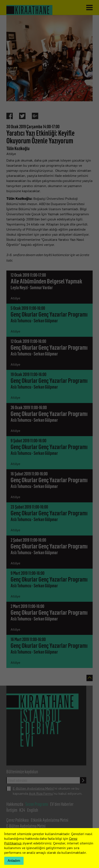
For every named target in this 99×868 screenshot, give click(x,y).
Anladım (14, 861)
